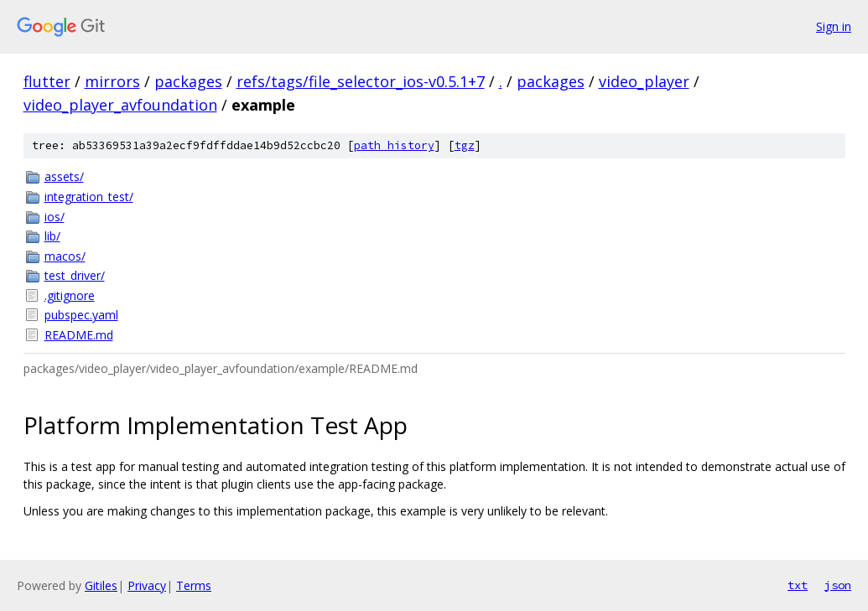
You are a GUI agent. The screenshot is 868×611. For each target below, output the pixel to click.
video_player (644, 81)
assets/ (64, 176)
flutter (47, 81)
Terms (194, 585)
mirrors (112, 81)
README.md (79, 335)
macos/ (65, 256)
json (838, 585)
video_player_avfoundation (120, 105)
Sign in (834, 26)
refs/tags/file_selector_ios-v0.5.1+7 (361, 81)
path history (394, 145)
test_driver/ (75, 275)
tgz (465, 145)
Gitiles (101, 585)
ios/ (55, 217)
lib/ (52, 236)
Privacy (147, 585)
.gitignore (70, 295)
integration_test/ (89, 197)
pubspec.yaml (81, 315)
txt (798, 585)
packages (188, 81)
